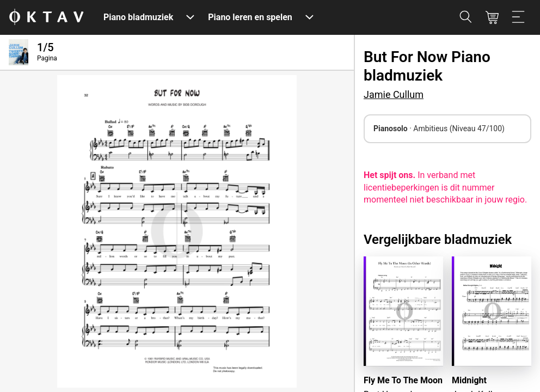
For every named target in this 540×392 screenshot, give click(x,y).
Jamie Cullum (394, 94)
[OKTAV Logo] (46, 18)
